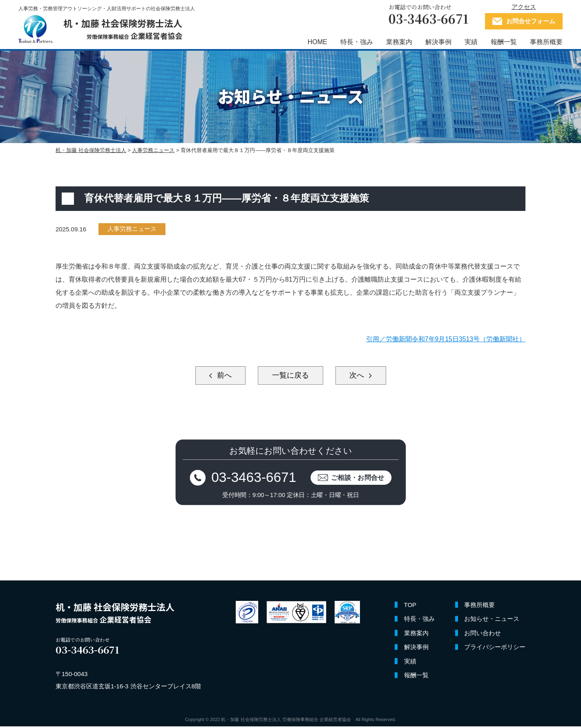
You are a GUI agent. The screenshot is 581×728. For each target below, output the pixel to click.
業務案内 (397, 42)
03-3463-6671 (253, 478)
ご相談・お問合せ (360, 478)
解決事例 (436, 42)
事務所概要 (544, 42)
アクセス (522, 7)
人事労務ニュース (132, 229)
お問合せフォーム (529, 21)
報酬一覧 (502, 42)
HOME (315, 42)
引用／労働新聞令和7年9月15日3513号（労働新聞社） (446, 339)
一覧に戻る (290, 376)
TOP (410, 607)
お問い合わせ (483, 635)
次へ (360, 376)
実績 (469, 42)
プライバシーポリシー (495, 649)
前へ (221, 376)
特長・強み (355, 42)
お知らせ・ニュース (492, 621)
